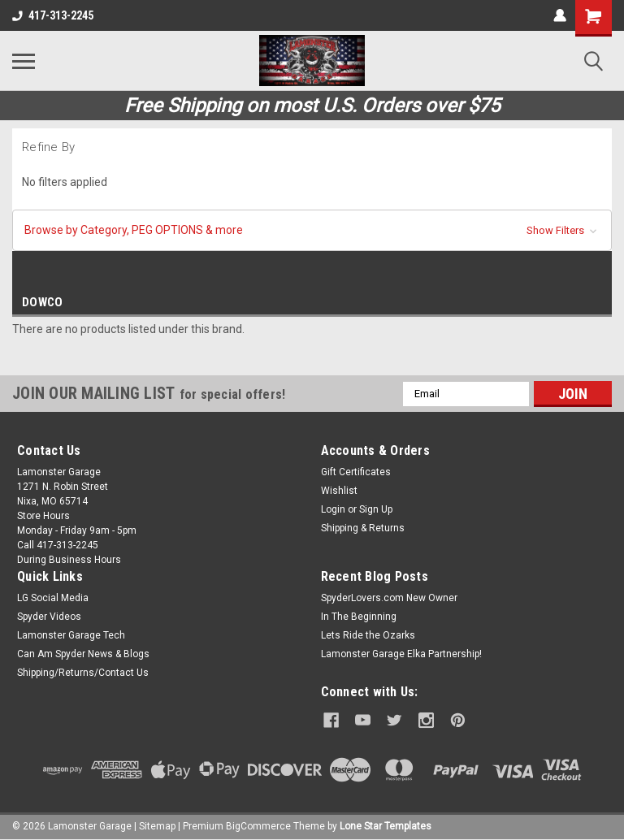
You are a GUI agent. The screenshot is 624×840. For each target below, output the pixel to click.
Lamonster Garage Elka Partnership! (401, 654)
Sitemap (157, 824)
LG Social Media (53, 598)
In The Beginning (359, 617)
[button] (312, 230)
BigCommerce (258, 824)
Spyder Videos (49, 617)
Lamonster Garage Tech (71, 635)
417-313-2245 (53, 15)
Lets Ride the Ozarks (368, 635)
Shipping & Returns (363, 528)
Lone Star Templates (386, 824)
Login (333, 509)
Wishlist (339, 491)
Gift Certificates (356, 472)
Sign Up (376, 509)
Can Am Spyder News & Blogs (83, 654)
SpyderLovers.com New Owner (389, 598)
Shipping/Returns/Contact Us (83, 673)
